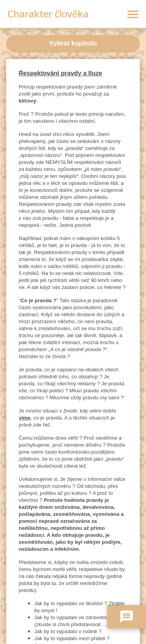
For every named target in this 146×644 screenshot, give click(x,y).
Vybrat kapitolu (73, 43)
